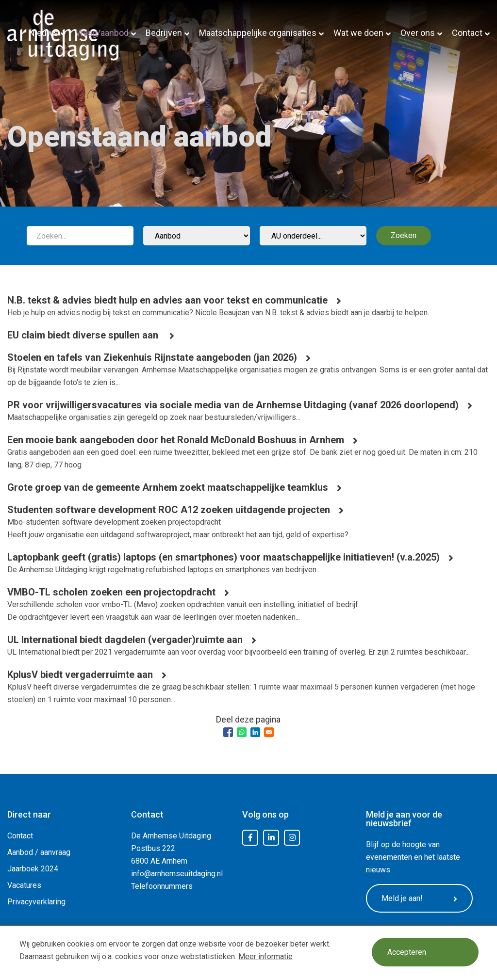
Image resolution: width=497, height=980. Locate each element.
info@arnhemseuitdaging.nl (177, 874)
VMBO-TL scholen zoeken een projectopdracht (111, 592)
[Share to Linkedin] (255, 732)
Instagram (292, 838)
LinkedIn (271, 838)
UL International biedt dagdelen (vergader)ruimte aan (125, 640)
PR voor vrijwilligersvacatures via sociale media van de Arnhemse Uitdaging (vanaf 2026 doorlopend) (233, 405)
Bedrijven (164, 33)
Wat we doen (358, 33)
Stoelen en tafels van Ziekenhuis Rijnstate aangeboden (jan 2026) (152, 357)
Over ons (418, 33)
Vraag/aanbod (102, 33)
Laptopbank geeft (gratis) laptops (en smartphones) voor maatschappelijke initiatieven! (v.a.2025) (224, 557)
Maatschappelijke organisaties (258, 33)
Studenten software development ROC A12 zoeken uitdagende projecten (169, 510)
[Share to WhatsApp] (242, 732)
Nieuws (43, 33)
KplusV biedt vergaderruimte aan (80, 675)
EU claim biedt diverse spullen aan (84, 335)
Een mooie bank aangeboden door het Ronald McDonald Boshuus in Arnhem (176, 440)
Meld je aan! (419, 899)
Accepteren (407, 952)
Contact (467, 33)
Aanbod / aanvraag (39, 852)
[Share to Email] (269, 732)
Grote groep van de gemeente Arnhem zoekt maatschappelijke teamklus (168, 487)
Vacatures (24, 885)
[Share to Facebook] (228, 732)
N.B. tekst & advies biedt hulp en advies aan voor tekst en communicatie (167, 300)
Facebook (250, 838)
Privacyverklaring (36, 902)
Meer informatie (265, 956)
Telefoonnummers (162, 886)
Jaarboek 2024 (33, 869)
